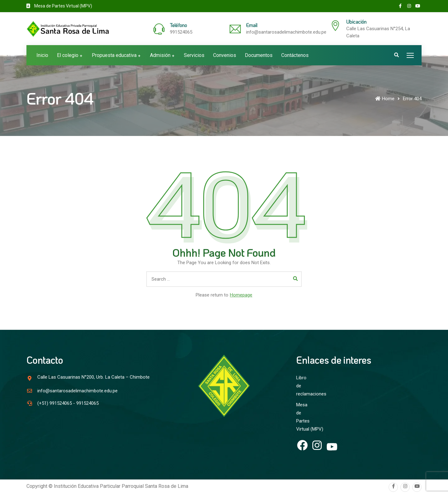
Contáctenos (295, 55)
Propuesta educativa (114, 55)
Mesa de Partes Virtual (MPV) (59, 6)
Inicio (42, 55)
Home (385, 99)
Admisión (160, 55)
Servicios (194, 55)
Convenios (225, 55)
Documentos (259, 55)
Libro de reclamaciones (302, 381)
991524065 (181, 32)
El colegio (68, 55)
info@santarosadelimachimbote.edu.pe (286, 32)
